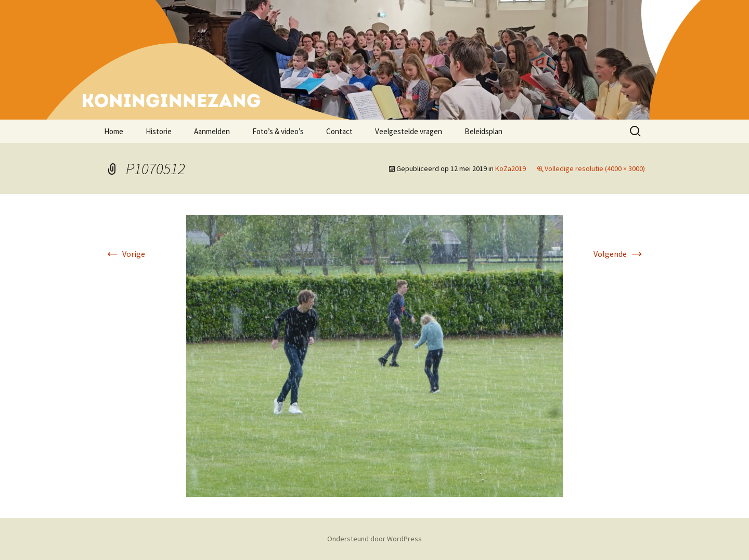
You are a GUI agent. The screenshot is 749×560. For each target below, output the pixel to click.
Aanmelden (212, 131)
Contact (339, 131)
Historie (159, 131)
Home (114, 131)
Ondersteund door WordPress (374, 539)
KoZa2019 (511, 168)
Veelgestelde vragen (409, 131)
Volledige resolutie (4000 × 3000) (595, 168)
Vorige (125, 254)
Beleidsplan (483, 131)
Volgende (619, 254)
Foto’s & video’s (278, 131)
